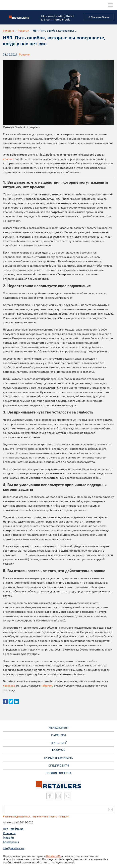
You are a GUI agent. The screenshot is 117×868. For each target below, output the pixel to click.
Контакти (9, 833)
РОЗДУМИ (58, 750)
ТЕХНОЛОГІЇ (58, 743)
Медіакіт (9, 838)
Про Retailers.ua (13, 829)
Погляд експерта (58, 773)
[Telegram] (68, 796)
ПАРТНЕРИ (58, 735)
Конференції (11, 842)
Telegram (47, 686)
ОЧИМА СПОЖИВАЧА (58, 758)
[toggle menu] (110, 5)
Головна (8, 31)
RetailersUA (53, 856)
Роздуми (23, 31)
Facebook (9, 686)
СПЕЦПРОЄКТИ (59, 766)
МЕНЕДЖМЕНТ (59, 728)
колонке (9, 159)
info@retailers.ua (14, 848)
